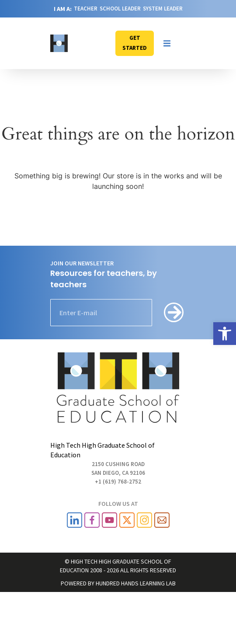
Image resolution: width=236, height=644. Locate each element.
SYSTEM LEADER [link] (163, 9)
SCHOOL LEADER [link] (120, 9)
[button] (167, 43)
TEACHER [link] (86, 9)
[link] (225, 334)
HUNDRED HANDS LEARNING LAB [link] (136, 583)
